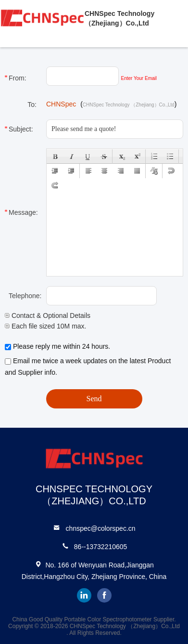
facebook (104, 595)
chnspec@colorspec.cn (101, 528)
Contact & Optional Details (48, 315)
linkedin (84, 595)
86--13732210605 (101, 547)
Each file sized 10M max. (46, 326)
